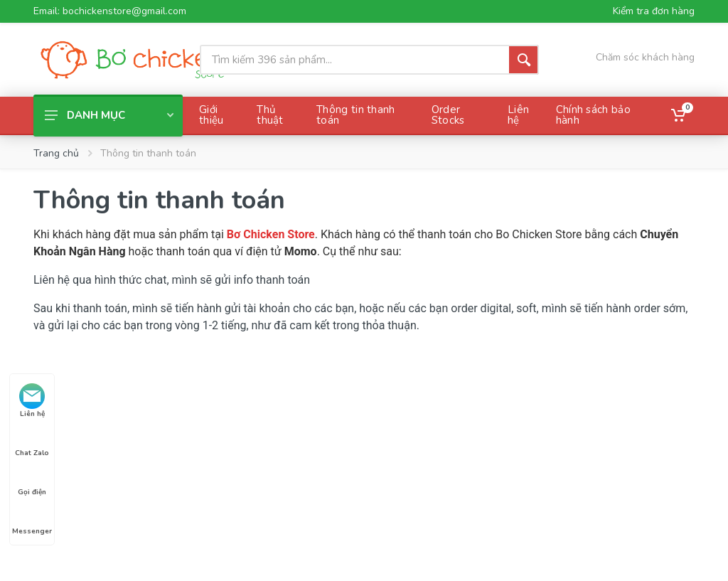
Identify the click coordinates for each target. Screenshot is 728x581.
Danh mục (109, 115)
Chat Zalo (32, 440)
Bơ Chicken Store (271, 234)
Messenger (32, 518)
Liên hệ (32, 401)
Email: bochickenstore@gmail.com (110, 11)
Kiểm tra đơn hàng (654, 11)
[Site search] (354, 60)
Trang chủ (56, 153)
